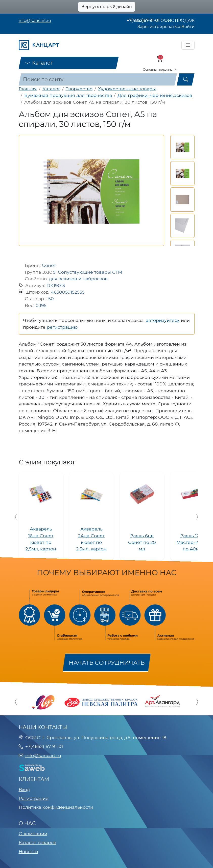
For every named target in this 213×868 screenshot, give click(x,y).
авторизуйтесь (163, 320)
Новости (28, 851)
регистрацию (62, 327)
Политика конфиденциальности (56, 807)
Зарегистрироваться (159, 27)
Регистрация (34, 798)
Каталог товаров (38, 842)
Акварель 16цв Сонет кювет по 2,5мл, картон (41, 539)
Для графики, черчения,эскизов (155, 95)
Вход (24, 789)
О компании (33, 834)
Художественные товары (127, 89)
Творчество (79, 89)
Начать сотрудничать (107, 662)
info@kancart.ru (35, 21)
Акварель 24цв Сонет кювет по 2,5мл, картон (91, 539)
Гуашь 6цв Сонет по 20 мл (142, 542)
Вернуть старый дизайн (107, 7)
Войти (188, 27)
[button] (182, 147)
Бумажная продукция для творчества (68, 95)
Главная (28, 89)
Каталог (39, 63)
